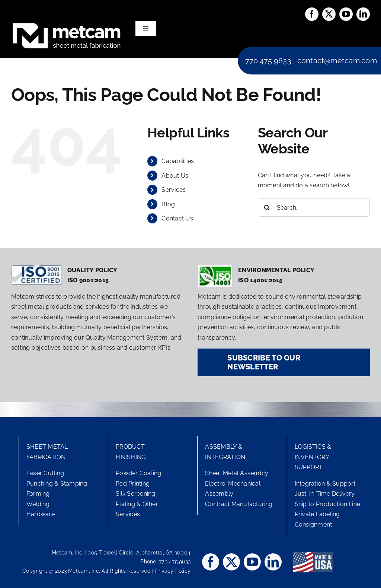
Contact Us (177, 218)
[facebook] (312, 14)
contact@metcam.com (337, 61)
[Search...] (314, 207)
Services (174, 190)
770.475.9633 (268, 61)
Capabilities (178, 161)
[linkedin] (363, 14)
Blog (168, 204)
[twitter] (329, 14)
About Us (175, 176)
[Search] (267, 207)
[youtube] (346, 14)
